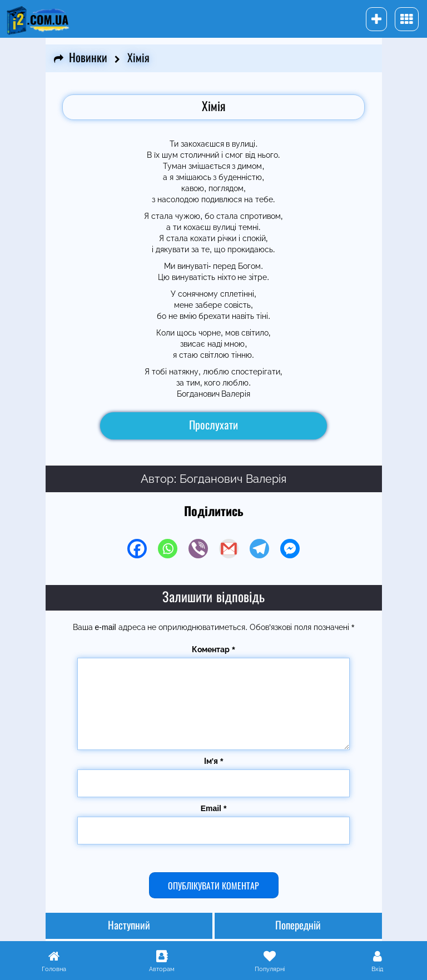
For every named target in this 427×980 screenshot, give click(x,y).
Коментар (213, 649)
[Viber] (198, 549)
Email (214, 808)
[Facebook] (137, 549)
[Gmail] (229, 549)
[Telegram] (259, 549)
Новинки (88, 58)
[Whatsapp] (168, 549)
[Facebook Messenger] (290, 549)
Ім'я (214, 761)
